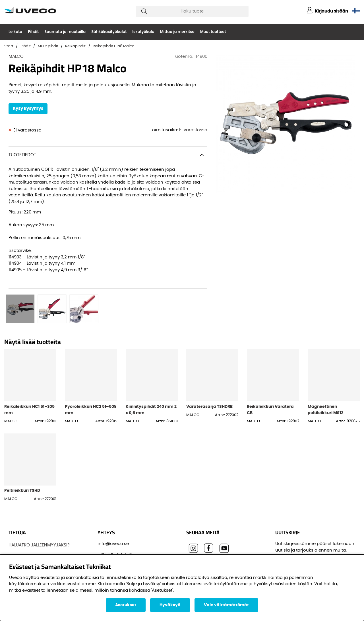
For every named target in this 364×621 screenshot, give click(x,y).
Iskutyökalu (143, 32)
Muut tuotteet (213, 32)
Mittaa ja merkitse (177, 32)
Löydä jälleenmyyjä (29, 526)
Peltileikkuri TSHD (22, 450)
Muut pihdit (48, 46)
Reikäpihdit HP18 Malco (113, 46)
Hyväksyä (170, 605)
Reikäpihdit (75, 46)
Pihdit (33, 32)
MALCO (16, 56)
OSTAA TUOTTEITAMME (32, 537)
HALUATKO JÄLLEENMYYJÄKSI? (39, 505)
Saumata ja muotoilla (65, 32)
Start (9, 46)
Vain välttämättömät (226, 605)
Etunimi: (286, 553)
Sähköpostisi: (291, 527)
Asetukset (126, 605)
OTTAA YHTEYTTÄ (26, 547)
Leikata (15, 32)
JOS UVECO (21, 516)
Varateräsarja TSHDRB (209, 366)
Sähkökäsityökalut (109, 32)
